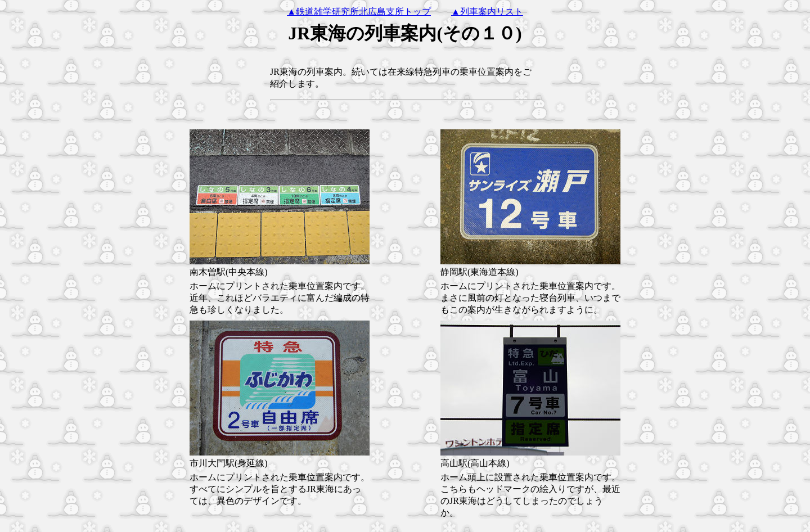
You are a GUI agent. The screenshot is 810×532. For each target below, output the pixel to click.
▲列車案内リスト (487, 12)
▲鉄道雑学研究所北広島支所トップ (359, 12)
